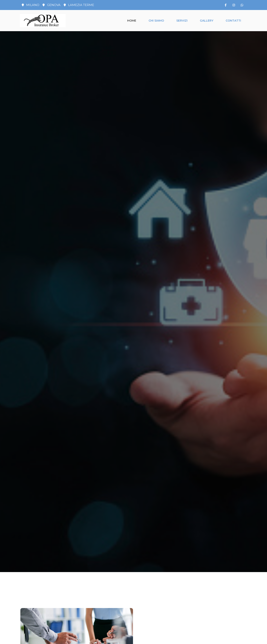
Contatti (233, 21)
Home (132, 21)
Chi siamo (156, 21)
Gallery (207, 21)
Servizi (182, 21)
